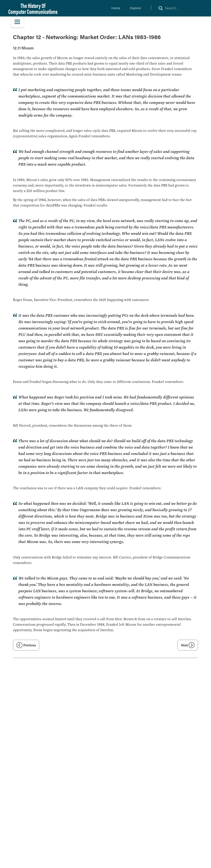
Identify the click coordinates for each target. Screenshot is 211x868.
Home (116, 8)
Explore (136, 8)
